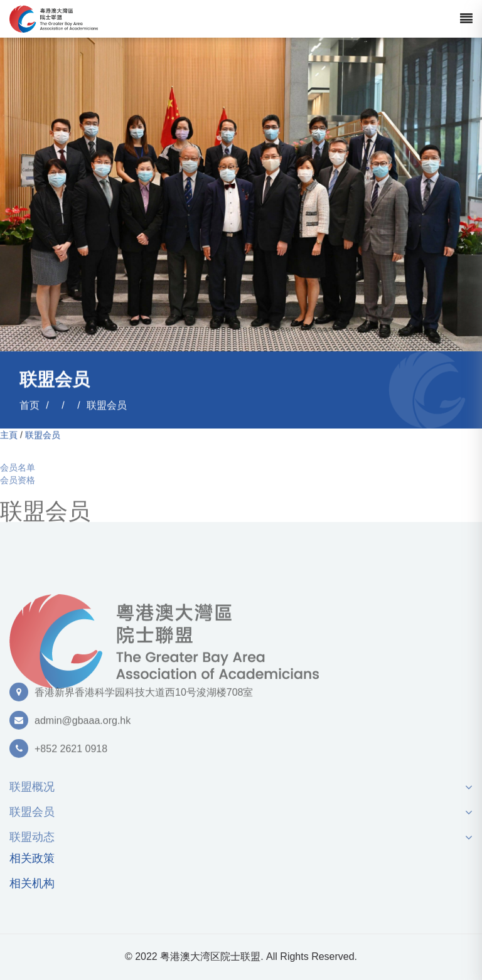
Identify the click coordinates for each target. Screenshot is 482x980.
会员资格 (18, 484)
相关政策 (32, 859)
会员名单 (18, 472)
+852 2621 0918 (71, 753)
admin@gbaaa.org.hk (83, 724)
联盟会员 (107, 406)
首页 (29, 406)
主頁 (9, 435)
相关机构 (32, 884)
